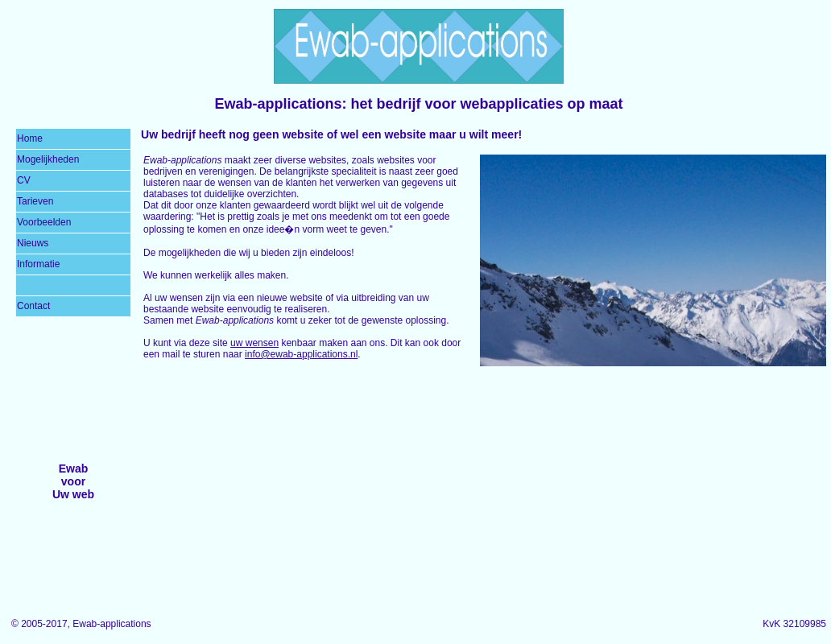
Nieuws (33, 243)
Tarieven (35, 201)
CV (24, 180)
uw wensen (254, 343)
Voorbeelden (44, 222)
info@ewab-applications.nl (301, 354)
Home (30, 138)
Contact (33, 306)
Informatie (38, 264)
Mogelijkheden (48, 159)
